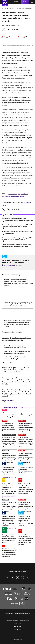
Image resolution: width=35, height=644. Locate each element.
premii (10, 194)
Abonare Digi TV (17, 618)
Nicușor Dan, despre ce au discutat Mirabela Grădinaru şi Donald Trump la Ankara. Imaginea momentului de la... (26, 458)
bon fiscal (5, 196)
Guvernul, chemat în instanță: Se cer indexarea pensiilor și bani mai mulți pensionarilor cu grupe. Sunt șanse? (26, 507)
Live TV (24, 2)
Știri (7, 8)
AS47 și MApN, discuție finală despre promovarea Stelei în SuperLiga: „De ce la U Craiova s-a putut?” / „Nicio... (26, 442)
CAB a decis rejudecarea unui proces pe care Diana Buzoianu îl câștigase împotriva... (16, 245)
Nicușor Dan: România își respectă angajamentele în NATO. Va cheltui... (16, 347)
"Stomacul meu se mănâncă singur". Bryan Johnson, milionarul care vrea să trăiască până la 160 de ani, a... (26, 521)
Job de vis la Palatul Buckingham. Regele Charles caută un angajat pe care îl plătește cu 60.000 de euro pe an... (9, 521)
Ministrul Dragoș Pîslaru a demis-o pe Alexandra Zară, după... (16, 358)
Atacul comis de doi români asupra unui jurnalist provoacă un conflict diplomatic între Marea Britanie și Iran (9, 442)
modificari (24, 194)
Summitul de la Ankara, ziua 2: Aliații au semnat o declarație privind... (16, 339)
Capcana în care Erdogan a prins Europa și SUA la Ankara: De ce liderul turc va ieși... (17, 239)
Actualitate (13, 8)
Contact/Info (17, 629)
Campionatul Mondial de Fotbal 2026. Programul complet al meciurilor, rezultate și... (17, 219)
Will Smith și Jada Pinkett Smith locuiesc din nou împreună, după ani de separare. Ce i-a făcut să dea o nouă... (26, 489)
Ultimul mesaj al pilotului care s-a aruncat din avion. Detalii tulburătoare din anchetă (8, 427)
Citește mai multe (7, 401)
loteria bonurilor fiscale (16, 196)
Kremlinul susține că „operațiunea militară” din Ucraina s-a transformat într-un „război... (17, 226)
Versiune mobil (17, 635)
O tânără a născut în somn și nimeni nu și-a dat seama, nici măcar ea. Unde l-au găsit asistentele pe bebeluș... (17, 415)
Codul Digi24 (17, 624)
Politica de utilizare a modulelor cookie (17, 621)
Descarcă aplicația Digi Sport (13, 265)
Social (18, 8)
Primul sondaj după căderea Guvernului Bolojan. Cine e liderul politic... (17, 352)
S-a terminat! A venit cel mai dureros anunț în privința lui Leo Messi (15, 261)
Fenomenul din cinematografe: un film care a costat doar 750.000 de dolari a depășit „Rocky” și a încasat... (26, 539)
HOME (3, 8)
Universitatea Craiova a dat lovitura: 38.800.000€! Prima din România (26, 470)
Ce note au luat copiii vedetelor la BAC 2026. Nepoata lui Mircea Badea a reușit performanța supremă (9, 471)
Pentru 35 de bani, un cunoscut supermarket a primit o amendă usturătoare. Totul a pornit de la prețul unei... (9, 507)
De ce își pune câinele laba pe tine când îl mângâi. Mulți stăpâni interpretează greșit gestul (9, 538)
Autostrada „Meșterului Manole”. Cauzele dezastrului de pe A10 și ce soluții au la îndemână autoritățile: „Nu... (9, 458)
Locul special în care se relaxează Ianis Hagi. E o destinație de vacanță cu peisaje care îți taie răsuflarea (26, 427)
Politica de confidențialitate (23, 613)
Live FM (17, 2)
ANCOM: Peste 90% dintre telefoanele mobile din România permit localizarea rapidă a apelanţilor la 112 (16, 370)
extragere (17, 194)
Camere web (17, 626)
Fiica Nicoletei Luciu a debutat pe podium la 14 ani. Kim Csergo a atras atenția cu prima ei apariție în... (9, 552)
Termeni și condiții (9, 613)
